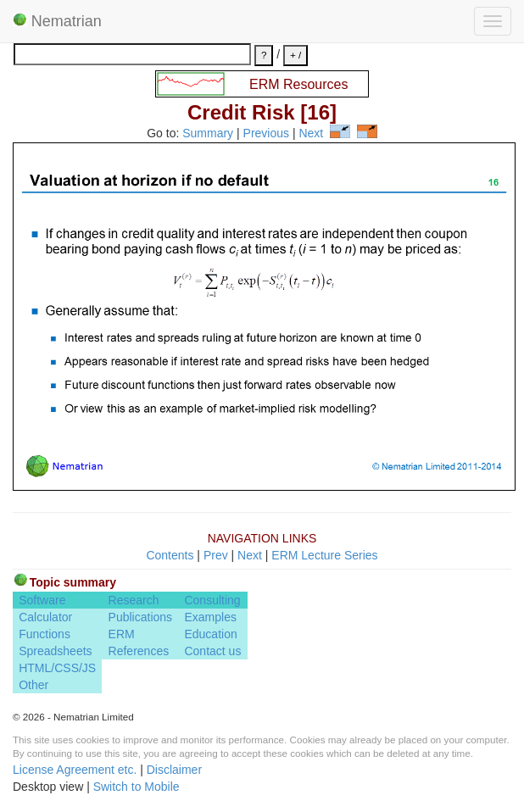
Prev (216, 555)
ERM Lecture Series (324, 555)
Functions (45, 634)
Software (42, 600)
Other (33, 685)
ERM (122, 634)
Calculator (45, 617)
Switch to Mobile (137, 787)
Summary (208, 134)
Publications (141, 617)
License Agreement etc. (75, 770)
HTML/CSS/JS (57, 668)
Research (134, 600)
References (139, 651)
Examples (210, 617)
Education (210, 634)
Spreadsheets (55, 651)
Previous (266, 134)
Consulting (212, 600)
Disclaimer (174, 770)
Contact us (212, 651)
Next (311, 134)
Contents (170, 555)
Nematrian (57, 21)
